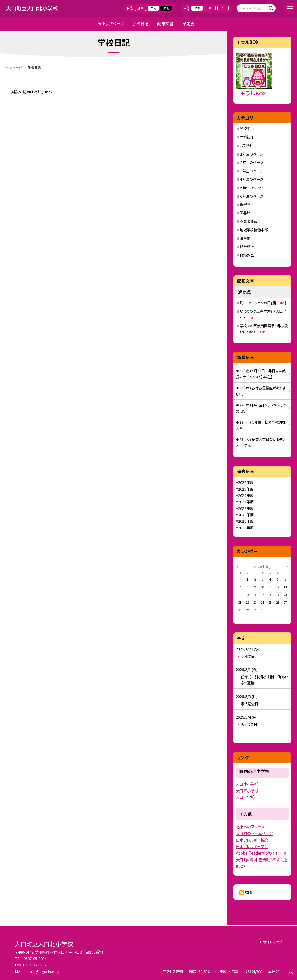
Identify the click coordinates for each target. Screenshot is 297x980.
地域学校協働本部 (254, 230)
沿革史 (245, 238)
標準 (197, 8)
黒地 (166, 8)
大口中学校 (247, 797)
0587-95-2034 (35, 958)
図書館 (245, 213)
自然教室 (247, 255)
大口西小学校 (247, 791)
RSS (248, 892)
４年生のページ (252, 179)
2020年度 (246, 521)
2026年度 (246, 482)
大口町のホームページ (254, 833)
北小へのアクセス (250, 827)
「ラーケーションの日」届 (263, 303)
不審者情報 (249, 221)
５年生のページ (252, 188)
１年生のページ (252, 154)
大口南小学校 (247, 784)
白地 (153, 8)
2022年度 (246, 508)
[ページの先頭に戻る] (291, 974)
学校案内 (247, 129)
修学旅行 (247, 247)
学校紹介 (247, 137)
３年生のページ (252, 171)
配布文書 (165, 23)
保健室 (245, 205)
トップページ (114, 23)
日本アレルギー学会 (252, 846)
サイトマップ (272, 942)
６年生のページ (252, 196)
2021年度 (246, 515)
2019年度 (246, 528)
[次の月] (287, 566)
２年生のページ (252, 162)
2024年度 (246, 495)
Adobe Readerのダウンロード (261, 853)
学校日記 (140, 23)
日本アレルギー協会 (252, 840)
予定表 (189, 23)
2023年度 (246, 502)
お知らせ (246, 146)
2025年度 (246, 489)
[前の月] (237, 566)
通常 (140, 8)
